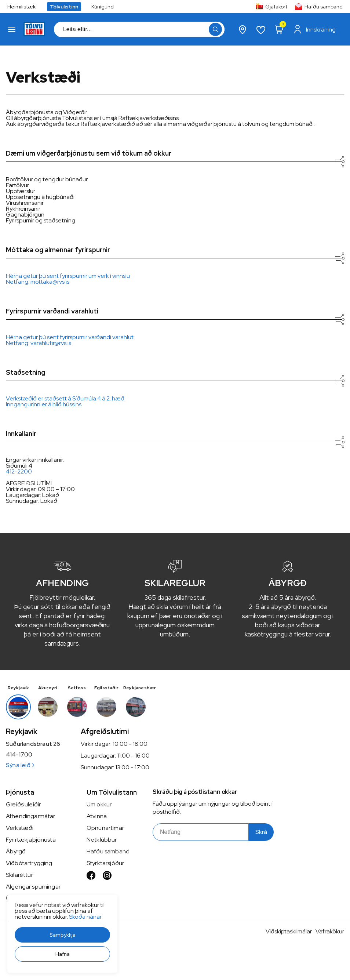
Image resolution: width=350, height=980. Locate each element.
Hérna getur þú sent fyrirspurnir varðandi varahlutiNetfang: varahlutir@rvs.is (70, 340)
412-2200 (19, 471)
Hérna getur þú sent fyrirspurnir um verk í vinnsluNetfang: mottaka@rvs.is (68, 279)
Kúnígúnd (103, 7)
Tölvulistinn (64, 7)
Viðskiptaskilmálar (289, 931)
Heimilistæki (22, 7)
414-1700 (19, 755)
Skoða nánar (85, 917)
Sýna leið (20, 765)
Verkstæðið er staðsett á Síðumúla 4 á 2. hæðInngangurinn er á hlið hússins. (65, 401)
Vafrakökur (330, 931)
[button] (62, 935)
